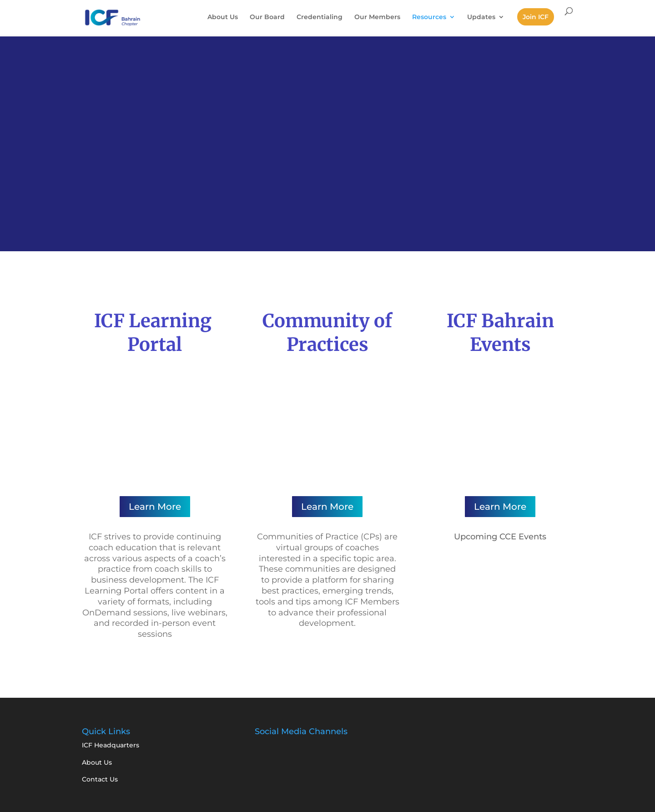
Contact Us (100, 779)
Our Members (377, 17)
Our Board (267, 17)
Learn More (155, 507)
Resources (429, 17)
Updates (481, 17)
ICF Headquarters (111, 745)
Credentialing (320, 17)
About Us (223, 17)
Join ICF (536, 17)
